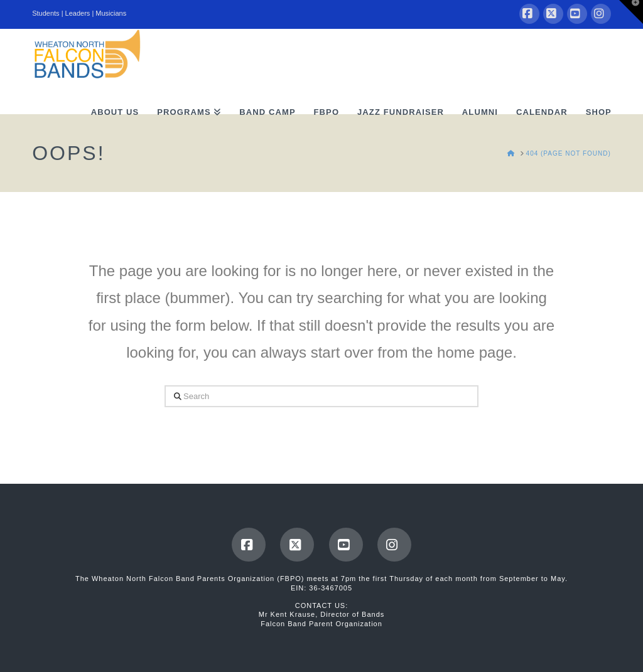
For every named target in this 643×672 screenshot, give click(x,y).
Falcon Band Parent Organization (321, 624)
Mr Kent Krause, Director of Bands (322, 614)
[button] (631, 12)
